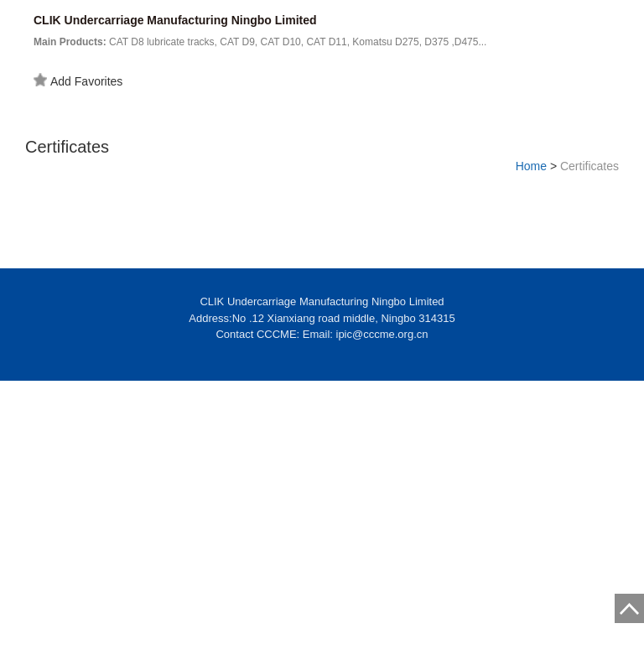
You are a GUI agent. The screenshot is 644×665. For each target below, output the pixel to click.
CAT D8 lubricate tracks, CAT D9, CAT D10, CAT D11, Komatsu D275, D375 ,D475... (260, 42)
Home (531, 166)
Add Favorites (78, 81)
